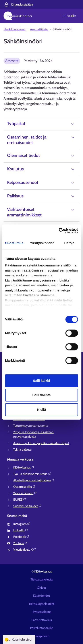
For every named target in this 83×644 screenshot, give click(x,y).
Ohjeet (41, 588)
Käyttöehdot (42, 596)
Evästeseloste (42, 612)
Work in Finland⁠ (25, 493)
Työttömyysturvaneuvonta (31, 426)
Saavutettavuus (42, 620)
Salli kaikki (41, 381)
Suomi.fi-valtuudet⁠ (27, 506)
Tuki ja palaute (22, 449)
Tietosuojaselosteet (41, 604)
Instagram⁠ (22, 524)
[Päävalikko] (72, 16)
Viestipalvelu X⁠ (25, 550)
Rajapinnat (42, 636)
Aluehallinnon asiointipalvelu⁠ (34, 480)
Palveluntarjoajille (41, 628)
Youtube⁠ (20, 543)
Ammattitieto (39, 29)
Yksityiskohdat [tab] (42, 243)
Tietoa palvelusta (42, 579)
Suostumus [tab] (14, 243)
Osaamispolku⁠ (24, 487)
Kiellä (41, 410)
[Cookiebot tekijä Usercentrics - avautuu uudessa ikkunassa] (59, 231)
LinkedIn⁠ (21, 530)
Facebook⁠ (21, 537)
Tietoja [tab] (69, 243)
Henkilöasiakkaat (14, 29)
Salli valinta (41, 395)
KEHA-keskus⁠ (24, 467)
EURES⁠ (20, 499)
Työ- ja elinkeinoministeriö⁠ (32, 474)
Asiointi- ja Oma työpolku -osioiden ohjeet (41, 443)
